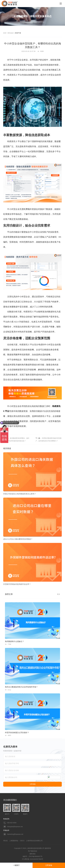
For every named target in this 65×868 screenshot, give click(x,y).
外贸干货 (18, 33)
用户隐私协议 (33, 851)
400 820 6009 (12, 823)
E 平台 (6, 411)
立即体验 (49, 865)
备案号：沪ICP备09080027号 (33, 856)
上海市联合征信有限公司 (34, 841)
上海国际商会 (14, 841)
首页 (5, 33)
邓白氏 (5, 841)
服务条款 (33, 854)
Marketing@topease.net (15, 834)
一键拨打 (16, 865)
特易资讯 (56, 406)
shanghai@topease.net (15, 827)
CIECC (22, 841)
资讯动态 (11, 33)
